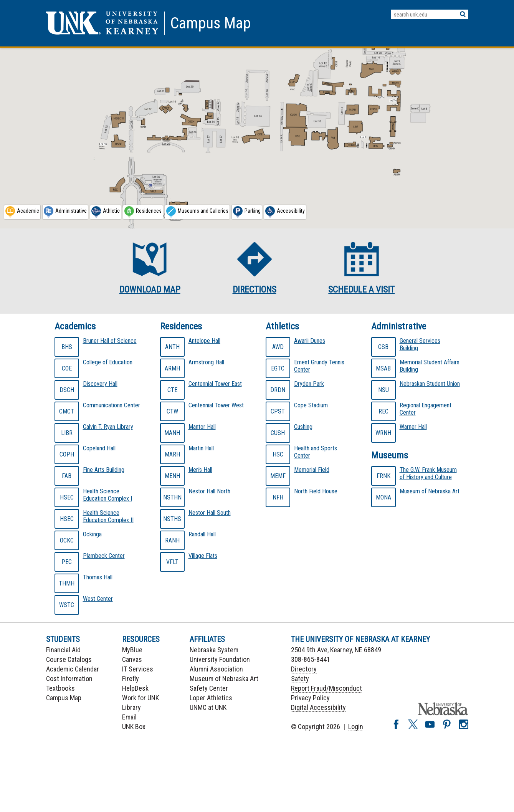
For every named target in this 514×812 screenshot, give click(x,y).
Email (129, 717)
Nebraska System (214, 650)
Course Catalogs (69, 659)
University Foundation (220, 659)
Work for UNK (140, 698)
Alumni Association (216, 669)
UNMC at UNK (208, 707)
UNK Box (134, 727)
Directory (304, 669)
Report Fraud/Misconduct (326, 688)
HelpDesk (135, 688)
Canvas (132, 659)
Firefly (131, 679)
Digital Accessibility (318, 707)
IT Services (138, 669)
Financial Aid (63, 650)
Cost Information (69, 679)
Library (131, 707)
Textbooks (60, 688)
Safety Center (209, 688)
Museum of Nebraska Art (224, 679)
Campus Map (64, 698)
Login (356, 727)
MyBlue (132, 650)
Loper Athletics (211, 698)
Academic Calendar (73, 669)
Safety (300, 679)
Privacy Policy (310, 698)
